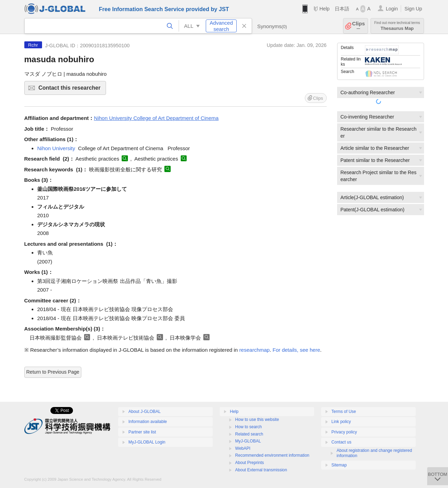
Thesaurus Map (397, 26)
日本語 (342, 9)
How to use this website (257, 420)
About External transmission (261, 470)
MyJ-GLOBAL (248, 441)
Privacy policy (344, 432)
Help (324, 9)
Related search (249, 434)
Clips (359, 26)
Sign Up (413, 9)
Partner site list (142, 432)
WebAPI (243, 448)
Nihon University (56, 148)
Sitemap (339, 465)
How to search (249, 427)
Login (392, 9)
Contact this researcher (71, 90)
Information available (148, 422)
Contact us (341, 442)
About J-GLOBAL (145, 412)
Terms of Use (344, 412)
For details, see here (296, 350)
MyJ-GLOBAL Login (147, 442)
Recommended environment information (272, 455)
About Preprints (250, 463)
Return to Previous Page (53, 372)
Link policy (341, 422)
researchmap (254, 350)
